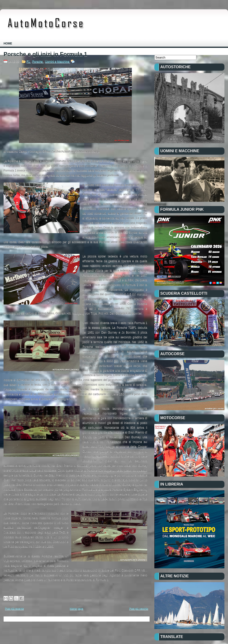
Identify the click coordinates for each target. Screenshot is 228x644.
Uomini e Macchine (58, 62)
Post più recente (14, 609)
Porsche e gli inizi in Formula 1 (45, 54)
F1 (29, 62)
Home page (77, 609)
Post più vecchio (139, 609)
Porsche (38, 62)
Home (8, 44)
